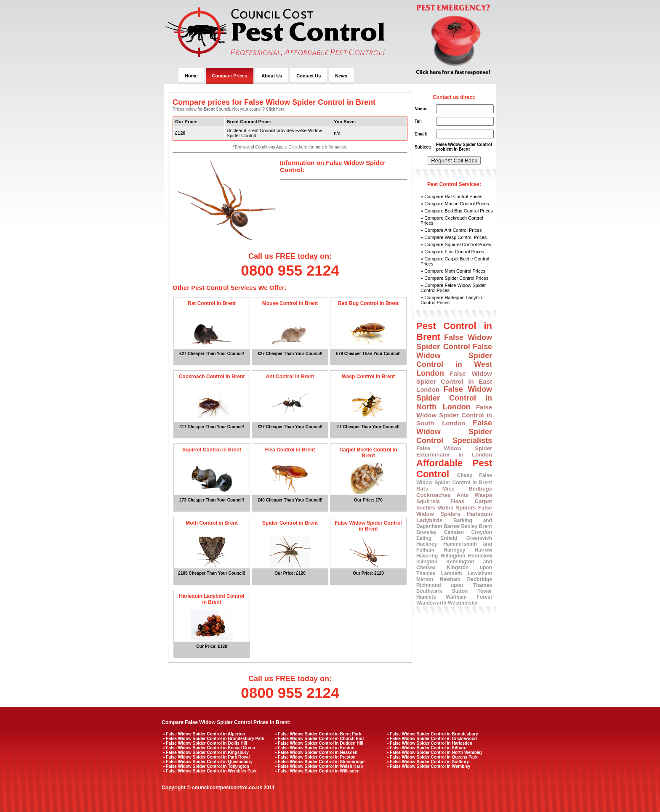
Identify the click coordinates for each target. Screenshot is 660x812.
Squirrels (428, 501)
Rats (422, 489)
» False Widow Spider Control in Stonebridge (319, 762)
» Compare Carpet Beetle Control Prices (455, 261)
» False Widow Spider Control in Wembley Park (210, 771)
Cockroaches (434, 495)
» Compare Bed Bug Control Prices (457, 211)
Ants (463, 495)
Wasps (483, 495)
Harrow (483, 550)
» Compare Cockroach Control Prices (452, 220)
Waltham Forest (469, 597)
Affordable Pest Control (454, 468)
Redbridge (480, 579)
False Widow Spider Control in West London (454, 360)
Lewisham (480, 573)
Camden (454, 532)
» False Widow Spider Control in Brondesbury (432, 734)
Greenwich (479, 538)
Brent (486, 526)
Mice (448, 489)
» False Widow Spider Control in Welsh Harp (319, 766)
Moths (445, 508)
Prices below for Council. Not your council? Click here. (229, 109)
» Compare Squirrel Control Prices (456, 244)
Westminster (463, 603)
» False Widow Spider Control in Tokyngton (206, 766)
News (341, 76)
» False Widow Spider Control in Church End (319, 739)
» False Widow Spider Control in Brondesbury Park (213, 739)
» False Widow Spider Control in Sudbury (428, 762)
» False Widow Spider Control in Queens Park (432, 757)
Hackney (427, 544)
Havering (427, 556)
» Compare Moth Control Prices (453, 271)
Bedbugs (480, 489)
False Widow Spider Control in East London (454, 381)
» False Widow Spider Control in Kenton (314, 748)
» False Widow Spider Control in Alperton (204, 734)
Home (191, 76)
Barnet (452, 526)
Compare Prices (230, 76)
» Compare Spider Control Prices (454, 278)
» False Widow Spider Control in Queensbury (208, 762)
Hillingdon (453, 556)
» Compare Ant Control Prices (451, 230)
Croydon (482, 532)
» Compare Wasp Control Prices (454, 237)
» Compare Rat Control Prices (451, 196)
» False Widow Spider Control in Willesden (317, 771)
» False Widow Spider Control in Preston (315, 757)
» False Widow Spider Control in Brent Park (318, 734)
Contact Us (309, 76)
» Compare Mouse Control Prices (455, 204)
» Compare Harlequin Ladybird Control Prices (452, 300)
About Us (272, 76)
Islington (427, 562)
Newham (450, 579)
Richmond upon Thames (454, 585)
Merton (425, 579)
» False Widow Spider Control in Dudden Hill (319, 743)
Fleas (457, 501)
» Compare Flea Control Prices (452, 252)
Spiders (466, 508)
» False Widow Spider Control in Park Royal (206, 757)
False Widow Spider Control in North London (454, 398)
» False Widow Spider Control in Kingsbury (206, 752)
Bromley (426, 532)
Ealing (424, 538)
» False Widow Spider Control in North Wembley (435, 752)
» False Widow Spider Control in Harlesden (429, 743)
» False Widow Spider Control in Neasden (316, 752)
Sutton (460, 591)
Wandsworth (431, 603)
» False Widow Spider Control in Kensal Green (209, 748)
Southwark (429, 591)
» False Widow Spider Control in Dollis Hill (205, 743)
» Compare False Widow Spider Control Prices (453, 288)
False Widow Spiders (454, 511)
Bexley (469, 526)
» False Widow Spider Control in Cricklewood (432, 739)
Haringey (454, 550)
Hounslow (480, 556)
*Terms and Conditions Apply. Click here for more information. (290, 147)
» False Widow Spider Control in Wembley (428, 766)
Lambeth (452, 573)
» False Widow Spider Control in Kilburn (426, 748)
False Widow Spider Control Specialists (454, 432)
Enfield (449, 538)
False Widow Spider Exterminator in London (454, 451)
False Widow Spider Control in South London (454, 415)
